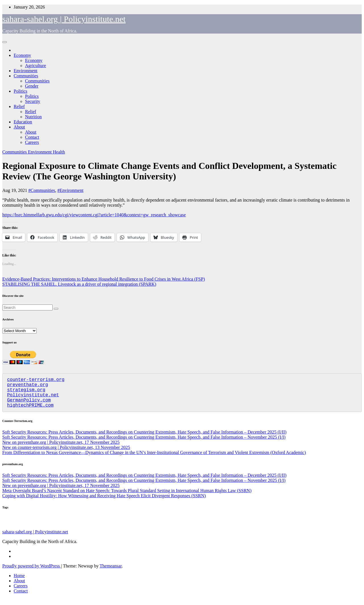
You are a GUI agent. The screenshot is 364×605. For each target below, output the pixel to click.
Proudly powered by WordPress (32, 573)
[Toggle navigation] (5, 42)
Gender (32, 86)
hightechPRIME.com (30, 412)
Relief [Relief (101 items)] (9, 528)
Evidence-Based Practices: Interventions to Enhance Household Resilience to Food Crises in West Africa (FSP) (104, 279)
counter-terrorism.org (36, 380)
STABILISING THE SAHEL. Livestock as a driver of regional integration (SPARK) (79, 284)
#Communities (42, 190)
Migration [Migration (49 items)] (237, 529)
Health (59, 152)
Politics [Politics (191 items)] (38, 527)
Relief (19, 106)
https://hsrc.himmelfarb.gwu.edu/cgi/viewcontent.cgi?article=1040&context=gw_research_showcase (94, 215)
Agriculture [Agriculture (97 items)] (101, 528)
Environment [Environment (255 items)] (68, 527)
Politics (20, 91)
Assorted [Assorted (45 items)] (21, 529)
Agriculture (36, 66)
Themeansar (110, 573)
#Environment (71, 190)
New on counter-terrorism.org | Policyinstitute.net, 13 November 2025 (66, 454)
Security (33, 101)
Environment (26, 71)
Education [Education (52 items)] (162, 529)
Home (19, 582)
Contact (32, 137)
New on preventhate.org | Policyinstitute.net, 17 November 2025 (61, 449)
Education (23, 122)
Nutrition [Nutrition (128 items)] (181, 528)
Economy (22, 55)
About (19, 127)
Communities (26, 76)
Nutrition (33, 117)
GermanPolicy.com (29, 405)
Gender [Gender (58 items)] (149, 528)
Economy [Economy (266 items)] (128, 527)
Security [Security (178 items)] (255, 528)
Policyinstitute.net (33, 399)
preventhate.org (28, 387)
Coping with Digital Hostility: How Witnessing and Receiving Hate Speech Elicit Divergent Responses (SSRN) (104, 503)
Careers (32, 142)
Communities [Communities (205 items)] (211, 527)
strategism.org (26, 393)
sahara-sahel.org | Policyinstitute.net (64, 19)
